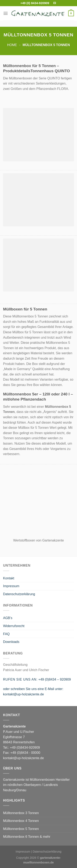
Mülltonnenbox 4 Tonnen (21, 821)
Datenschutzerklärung (19, 594)
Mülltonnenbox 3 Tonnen (21, 813)
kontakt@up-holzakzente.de (24, 694)
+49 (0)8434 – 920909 (55, 679)
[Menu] (6, 13)
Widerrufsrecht (14, 626)
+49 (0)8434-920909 (25, 748)
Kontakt (9, 578)
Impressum (11, 586)
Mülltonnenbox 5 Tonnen (21, 829)
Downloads (11, 642)
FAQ (6, 634)
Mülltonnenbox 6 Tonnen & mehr (27, 837)
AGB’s (8, 618)
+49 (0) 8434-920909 (35, 3)
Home (12, 45)
